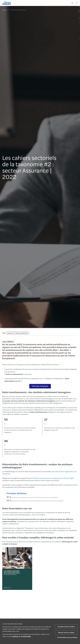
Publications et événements (18, 9)
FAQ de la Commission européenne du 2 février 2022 (53, 478)
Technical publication (22, 333)
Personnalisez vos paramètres (66, 637)
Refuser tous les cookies (66, 632)
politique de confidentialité (22, 636)
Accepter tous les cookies (66, 627)
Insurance (10, 333)
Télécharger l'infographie (40, 386)
